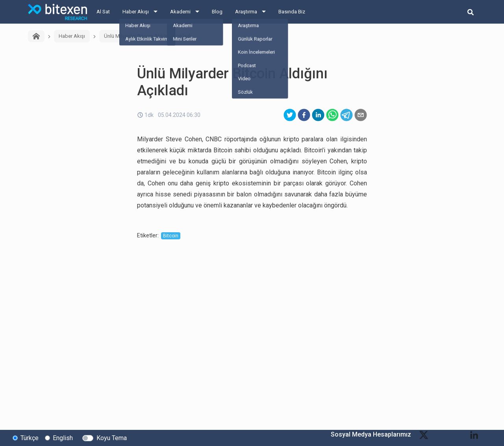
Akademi (180, 12)
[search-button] (471, 12)
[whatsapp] (332, 115)
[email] (361, 115)
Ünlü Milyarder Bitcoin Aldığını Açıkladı (147, 36)
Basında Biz (292, 12)
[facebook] (304, 115)
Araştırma (246, 12)
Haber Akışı (136, 12)
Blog (217, 12)
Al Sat (103, 12)
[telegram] (346, 115)
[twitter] (290, 115)
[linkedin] (318, 115)
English (63, 438)
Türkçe (30, 438)
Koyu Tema (112, 438)
